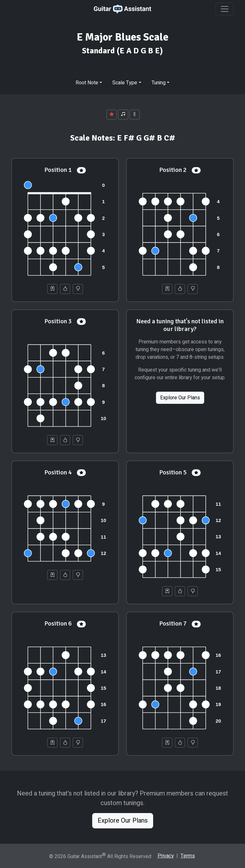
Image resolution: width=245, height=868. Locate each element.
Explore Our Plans (180, 398)
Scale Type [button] (125, 83)
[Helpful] (65, 289)
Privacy (166, 856)
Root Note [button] (87, 83)
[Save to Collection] (52, 289)
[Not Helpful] (78, 289)
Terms (188, 856)
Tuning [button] (159, 83)
